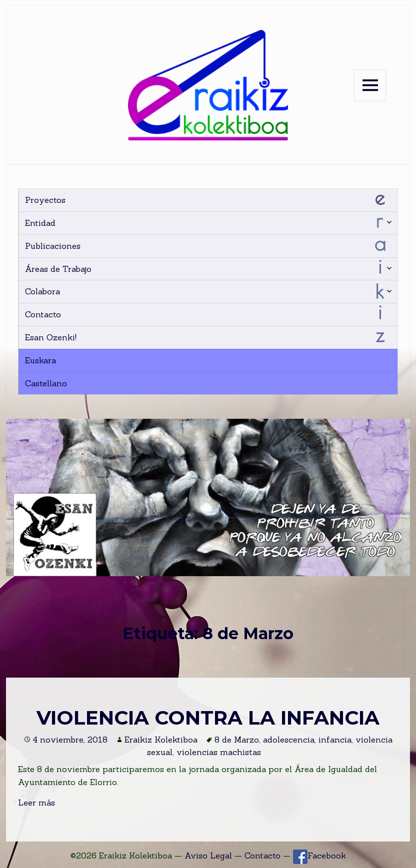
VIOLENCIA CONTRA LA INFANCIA (208, 718)
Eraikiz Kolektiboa (161, 740)
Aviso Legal (208, 856)
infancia (335, 740)
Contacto (43, 314)
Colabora (42, 291)
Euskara (40, 360)
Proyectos (45, 200)
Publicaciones (53, 246)
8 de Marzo (237, 740)
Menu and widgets (370, 85)
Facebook (319, 856)
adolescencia (289, 740)
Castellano (46, 383)
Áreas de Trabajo (58, 269)
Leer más (36, 803)
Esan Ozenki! (51, 337)
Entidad (40, 223)
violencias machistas (219, 752)
